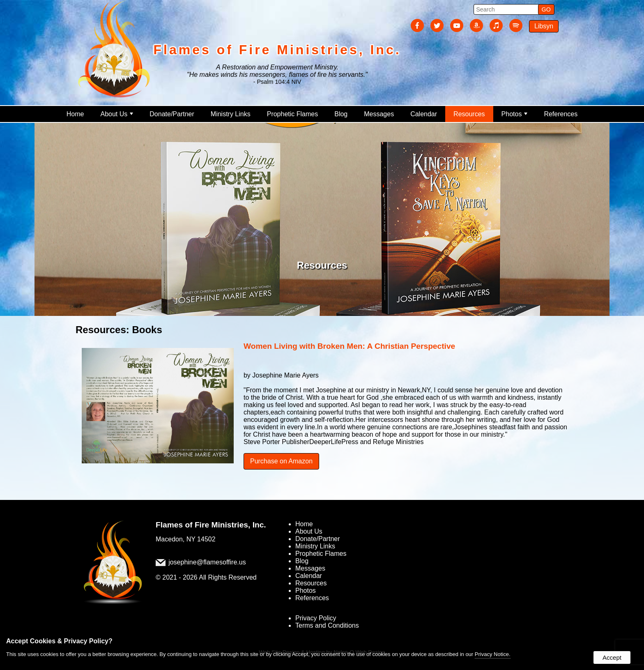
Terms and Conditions (327, 625)
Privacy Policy (316, 618)
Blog (341, 114)
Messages (379, 114)
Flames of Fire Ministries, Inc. (211, 525)
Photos (515, 114)
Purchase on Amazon (281, 461)
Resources (469, 114)
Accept (612, 657)
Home (75, 114)
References (561, 114)
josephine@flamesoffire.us (207, 562)
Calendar (424, 114)
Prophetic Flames (293, 114)
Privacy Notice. (493, 654)
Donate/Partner (172, 114)
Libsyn (544, 26)
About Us (117, 114)
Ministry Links (231, 114)
